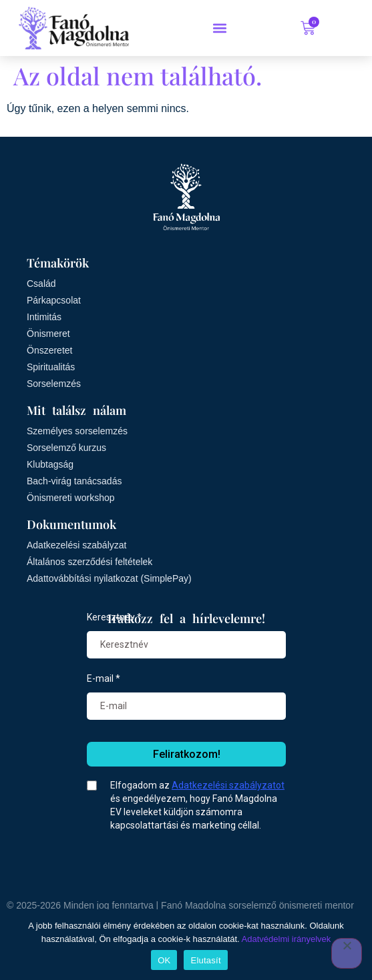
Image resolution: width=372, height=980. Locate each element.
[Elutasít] (347, 953)
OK (164, 960)
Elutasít (205, 960)
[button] (220, 28)
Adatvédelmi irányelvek (287, 939)
